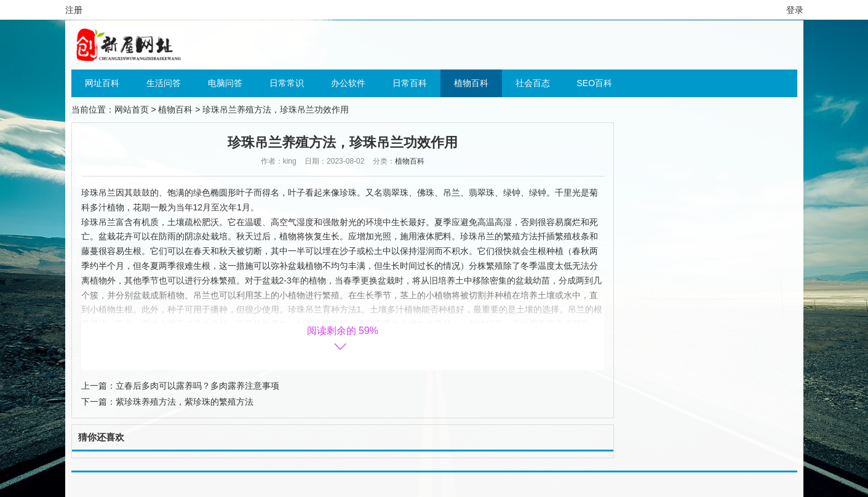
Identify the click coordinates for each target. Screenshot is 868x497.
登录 (795, 10)
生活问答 (164, 83)
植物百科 (471, 83)
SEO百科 (595, 83)
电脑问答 (225, 83)
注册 (74, 10)
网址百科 (102, 83)
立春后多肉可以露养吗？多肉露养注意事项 (197, 386)
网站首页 (132, 109)
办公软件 (348, 83)
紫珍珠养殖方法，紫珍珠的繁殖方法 (185, 402)
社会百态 (533, 83)
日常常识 (287, 83)
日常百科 (410, 83)
